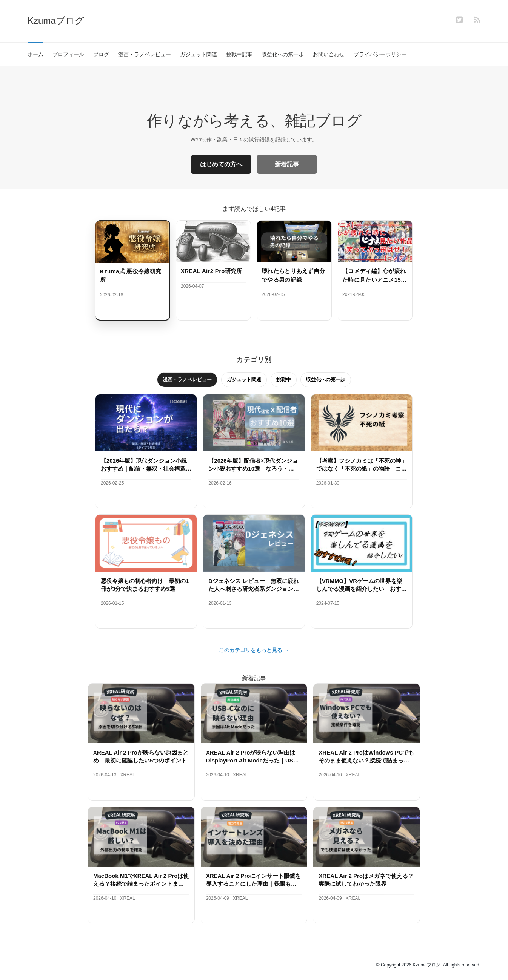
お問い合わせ (329, 54)
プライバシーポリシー (380, 54)
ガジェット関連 (199, 54)
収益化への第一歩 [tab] (326, 380)
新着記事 (287, 164)
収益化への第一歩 (283, 54)
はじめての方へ (221, 164)
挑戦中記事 (239, 54)
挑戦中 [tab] (284, 380)
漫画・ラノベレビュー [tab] (187, 380)
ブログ (101, 54)
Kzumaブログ (56, 21)
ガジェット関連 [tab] (244, 380)
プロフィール (68, 54)
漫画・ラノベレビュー (145, 54)
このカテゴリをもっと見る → (254, 650)
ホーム (35, 54)
